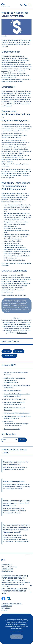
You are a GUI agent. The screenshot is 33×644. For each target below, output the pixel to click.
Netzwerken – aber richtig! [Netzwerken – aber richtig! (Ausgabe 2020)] (12, 429)
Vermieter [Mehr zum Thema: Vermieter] (7, 351)
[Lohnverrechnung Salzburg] (17, 582)
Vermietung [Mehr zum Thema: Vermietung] (19, 351)
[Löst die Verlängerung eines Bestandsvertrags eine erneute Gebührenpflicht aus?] (17, 507)
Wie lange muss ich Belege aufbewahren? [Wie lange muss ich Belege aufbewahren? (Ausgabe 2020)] (17, 413)
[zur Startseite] (3, 4)
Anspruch (4, 71)
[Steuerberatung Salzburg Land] (17, 592)
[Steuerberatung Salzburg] (17, 576)
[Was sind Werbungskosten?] (17, 485)
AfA (3, 162)
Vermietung (23, 100)
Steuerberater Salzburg (12, 604)
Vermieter (24, 40)
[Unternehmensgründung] (17, 578)
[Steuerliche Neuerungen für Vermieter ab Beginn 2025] (17, 466)
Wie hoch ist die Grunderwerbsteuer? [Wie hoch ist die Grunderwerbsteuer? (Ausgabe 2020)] (15, 399)
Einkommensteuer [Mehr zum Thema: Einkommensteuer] (9, 356)
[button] (25, 5)
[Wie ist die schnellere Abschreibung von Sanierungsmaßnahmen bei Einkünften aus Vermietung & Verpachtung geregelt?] (17, 533)
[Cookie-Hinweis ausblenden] (16, 637)
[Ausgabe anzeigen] (23, 440)
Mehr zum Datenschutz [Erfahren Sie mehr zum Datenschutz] (16, 631)
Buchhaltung (12, 327)
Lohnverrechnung (22, 327)
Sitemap (5, 610)
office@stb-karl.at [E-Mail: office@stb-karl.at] (7, 571)
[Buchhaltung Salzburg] (17, 580)
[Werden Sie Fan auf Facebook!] (3, 599)
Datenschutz (7, 606)
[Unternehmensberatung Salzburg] (17, 586)
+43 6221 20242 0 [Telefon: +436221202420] (7, 569)
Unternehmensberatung (12, 329)
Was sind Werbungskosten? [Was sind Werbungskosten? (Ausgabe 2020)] (12, 391)
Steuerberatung (8, 324)
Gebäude (7, 141)
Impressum (6, 608)
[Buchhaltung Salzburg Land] (17, 589)
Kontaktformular (22, 333)
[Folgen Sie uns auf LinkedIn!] (9, 599)
